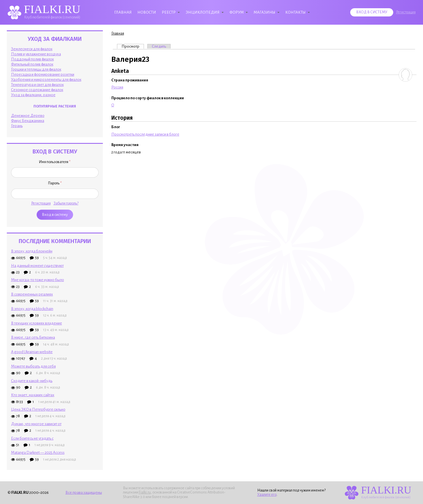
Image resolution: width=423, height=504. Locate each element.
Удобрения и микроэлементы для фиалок (46, 80)
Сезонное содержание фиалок (37, 90)
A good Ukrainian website (32, 352)
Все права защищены (84, 493)
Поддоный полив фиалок (32, 59)
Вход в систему (372, 12)
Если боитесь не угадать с (32, 438)
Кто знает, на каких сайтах (33, 395)
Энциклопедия (203, 12)
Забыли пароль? (66, 203)
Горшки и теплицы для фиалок (36, 69)
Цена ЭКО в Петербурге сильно (38, 409)
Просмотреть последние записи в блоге (145, 134)
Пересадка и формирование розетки (43, 74)
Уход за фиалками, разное (33, 95)
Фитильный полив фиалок (32, 64)
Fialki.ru (145, 492)
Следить (159, 46)
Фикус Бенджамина (28, 121)
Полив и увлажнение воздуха (36, 54)
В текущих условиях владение (37, 323)
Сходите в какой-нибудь (32, 381)
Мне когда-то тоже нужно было (38, 280)
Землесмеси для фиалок (32, 49)
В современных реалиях (32, 294)
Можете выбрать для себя (33, 366)
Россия (117, 87)
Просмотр (133, 46)
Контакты (296, 12)
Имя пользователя (55, 162)
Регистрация (406, 12)
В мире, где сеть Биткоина (33, 337)
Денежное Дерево (28, 116)
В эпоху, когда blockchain (32, 309)
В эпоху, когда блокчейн (32, 251)
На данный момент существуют (37, 266)
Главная (123, 12)
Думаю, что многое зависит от (36, 424)
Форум (237, 12)
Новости (147, 12)
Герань (17, 126)
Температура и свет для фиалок (37, 85)
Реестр (169, 12)
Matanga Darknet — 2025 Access (38, 453)
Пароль (55, 183)
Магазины (264, 12)
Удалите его (267, 495)
